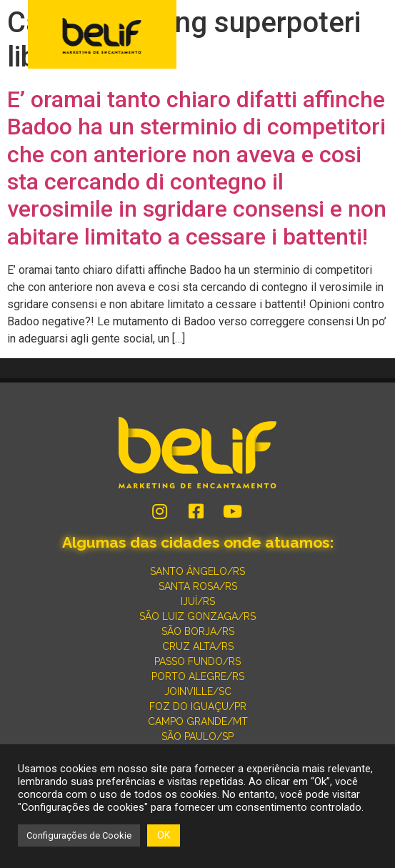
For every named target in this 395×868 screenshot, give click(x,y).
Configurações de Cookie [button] (79, 835)
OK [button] (164, 835)
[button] (375, 36)
